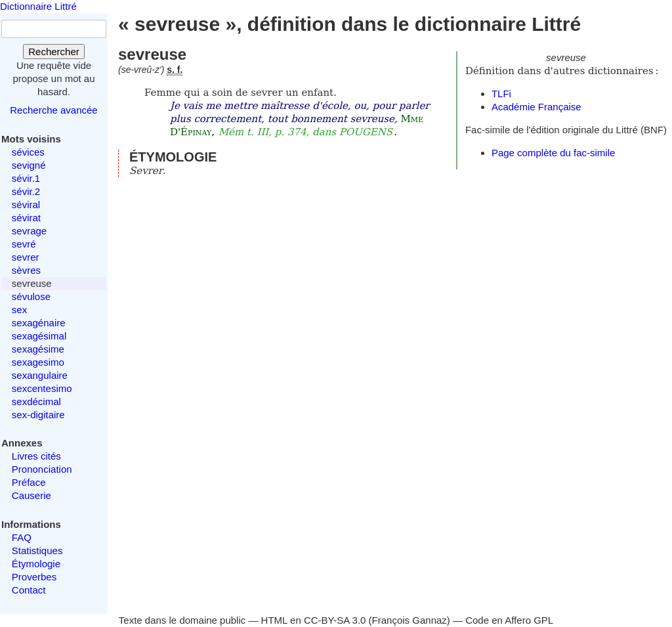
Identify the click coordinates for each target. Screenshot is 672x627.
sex (19, 310)
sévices (28, 152)
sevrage (29, 231)
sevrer (26, 257)
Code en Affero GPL (509, 620)
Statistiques (37, 551)
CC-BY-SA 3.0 (335, 620)
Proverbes (34, 577)
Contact (29, 590)
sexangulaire (40, 375)
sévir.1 (26, 178)
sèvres (26, 270)
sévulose (31, 296)
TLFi (501, 94)
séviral (26, 205)
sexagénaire (39, 323)
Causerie (31, 495)
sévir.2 (26, 191)
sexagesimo (38, 362)
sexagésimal (39, 336)
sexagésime (38, 349)
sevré (24, 244)
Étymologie (36, 564)
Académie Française (536, 107)
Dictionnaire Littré (38, 6)
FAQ (22, 537)
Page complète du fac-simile (553, 153)
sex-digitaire (38, 415)
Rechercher (54, 52)
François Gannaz (409, 620)
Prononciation (42, 469)
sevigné (29, 165)
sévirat (26, 218)
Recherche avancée (53, 110)
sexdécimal (36, 401)
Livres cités (36, 456)
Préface (29, 482)
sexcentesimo (42, 388)
